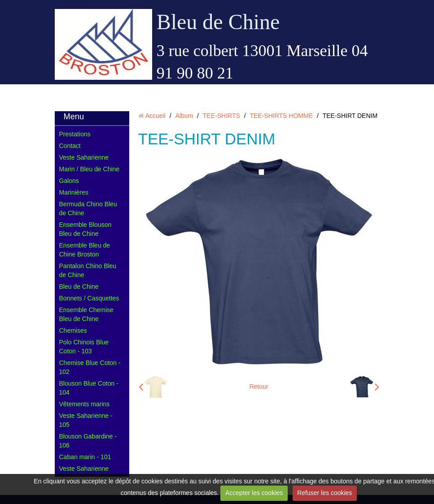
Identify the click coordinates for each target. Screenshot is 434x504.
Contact (70, 146)
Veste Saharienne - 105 (86, 420)
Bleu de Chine (218, 22)
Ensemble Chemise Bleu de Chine (86, 314)
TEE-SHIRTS (221, 116)
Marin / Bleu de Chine (90, 169)
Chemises (73, 330)
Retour (259, 387)
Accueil (156, 116)
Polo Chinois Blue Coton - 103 (84, 347)
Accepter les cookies (254, 493)
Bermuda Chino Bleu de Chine (88, 209)
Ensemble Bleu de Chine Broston (85, 250)
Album (184, 116)
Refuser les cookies (324, 493)
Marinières (74, 192)
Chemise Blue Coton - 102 (90, 367)
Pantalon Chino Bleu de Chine (88, 270)
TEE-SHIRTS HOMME (281, 116)
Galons (69, 181)
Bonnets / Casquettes (89, 298)
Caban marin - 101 (85, 457)
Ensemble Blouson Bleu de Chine (85, 229)
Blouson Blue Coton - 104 (89, 388)
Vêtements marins (85, 404)
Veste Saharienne (84, 157)
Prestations (75, 134)
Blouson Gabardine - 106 (88, 441)
